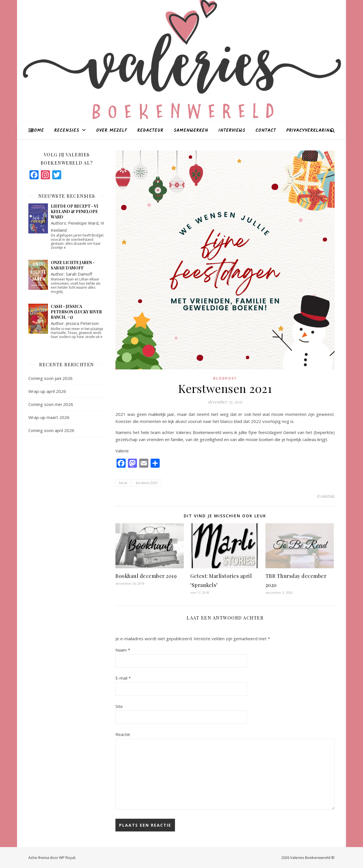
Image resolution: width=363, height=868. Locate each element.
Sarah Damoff (79, 274)
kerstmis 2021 (147, 483)
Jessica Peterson (82, 323)
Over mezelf (112, 131)
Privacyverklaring (309, 131)
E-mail (123, 678)
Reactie (123, 734)
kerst (123, 483)
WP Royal (67, 858)
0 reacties (326, 496)
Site (119, 706)
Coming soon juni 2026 (50, 378)
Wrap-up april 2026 (47, 391)
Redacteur (150, 131)
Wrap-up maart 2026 (49, 417)
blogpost (225, 378)
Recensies (67, 131)
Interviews (232, 131)
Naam (123, 650)
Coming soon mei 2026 (51, 404)
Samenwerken (191, 131)
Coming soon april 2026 (51, 430)
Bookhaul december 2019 (146, 576)
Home (37, 131)
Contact (266, 131)
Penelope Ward (83, 223)
